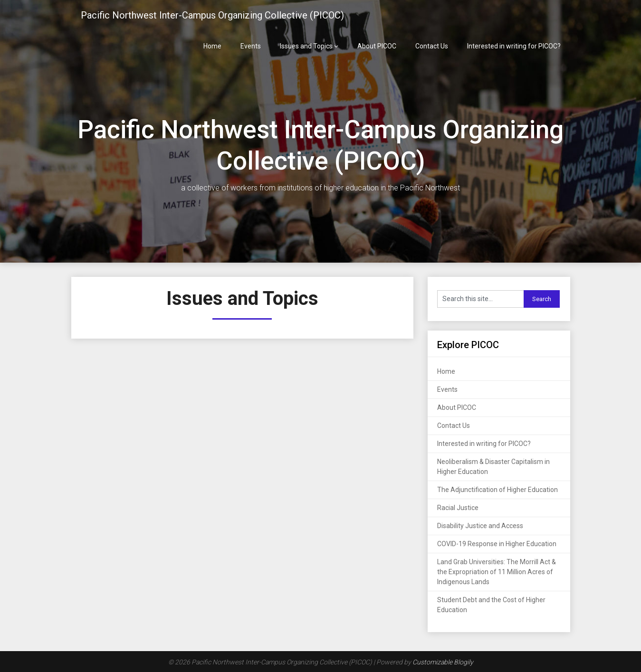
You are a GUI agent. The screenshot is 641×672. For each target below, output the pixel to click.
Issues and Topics (306, 46)
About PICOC (377, 46)
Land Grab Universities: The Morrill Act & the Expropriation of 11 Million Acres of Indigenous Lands (497, 572)
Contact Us (432, 46)
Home (212, 46)
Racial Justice (458, 508)
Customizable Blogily (443, 662)
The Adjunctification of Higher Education (497, 490)
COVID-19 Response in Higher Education (497, 544)
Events (251, 46)
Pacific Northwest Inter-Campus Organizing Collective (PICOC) (212, 15)
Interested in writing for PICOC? (514, 46)
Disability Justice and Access (480, 526)
